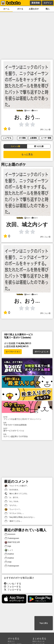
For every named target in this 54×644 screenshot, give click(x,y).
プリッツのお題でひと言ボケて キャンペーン (27, 418)
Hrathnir (9, 554)
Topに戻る (44, 623)
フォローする (13, 587)
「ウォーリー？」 (13, 509)
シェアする (7, 138)
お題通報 (33, 138)
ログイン (48, 3)
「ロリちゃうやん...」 (15, 513)
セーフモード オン (13, 352)
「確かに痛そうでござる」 (17, 494)
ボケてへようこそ (41, 352)
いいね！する (13, 584)
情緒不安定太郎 (12, 542)
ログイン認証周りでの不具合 (27, 435)
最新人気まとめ (38, 641)
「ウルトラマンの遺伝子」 (17, 486)
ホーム (6, 9)
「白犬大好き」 (12, 490)
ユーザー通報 (46, 138)
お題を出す (34, 9)
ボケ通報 (22, 138)
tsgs (8, 546)
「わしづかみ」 (12, 501)
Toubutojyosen (12, 538)
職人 (48, 9)
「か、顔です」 (12, 498)
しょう (9, 550)
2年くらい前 (45, 130)
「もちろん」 (11, 505)
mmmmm (10, 534)
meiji (8, 562)
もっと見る (27, 154)
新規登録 (36, 3)
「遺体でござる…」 (14, 521)
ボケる (20, 9)
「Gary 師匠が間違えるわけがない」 (20, 517)
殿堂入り (11, 641)
